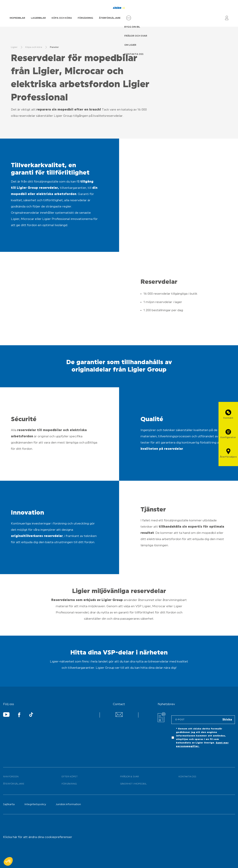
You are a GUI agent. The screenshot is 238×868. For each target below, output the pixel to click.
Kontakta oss (187, 777)
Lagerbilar (38, 18)
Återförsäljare (110, 18)
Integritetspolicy (35, 804)
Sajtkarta (9, 804)
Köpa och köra (62, 18)
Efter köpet (70, 777)
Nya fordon (11, 777)
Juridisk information (68, 804)
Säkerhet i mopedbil (133, 784)
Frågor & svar (130, 777)
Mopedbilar (17, 18)
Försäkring (85, 18)
